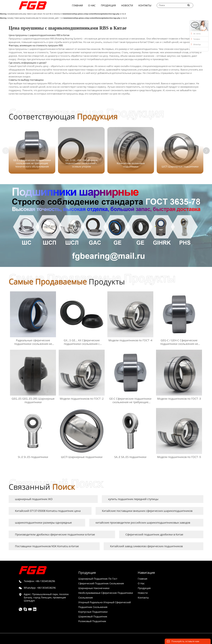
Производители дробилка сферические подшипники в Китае (55, 534)
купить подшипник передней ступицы (133, 499)
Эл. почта (196, 33)
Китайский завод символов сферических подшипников (146, 546)
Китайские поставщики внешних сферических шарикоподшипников (147, 511)
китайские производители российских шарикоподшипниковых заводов (143, 523)
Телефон (196, 39)
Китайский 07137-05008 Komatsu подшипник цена (48, 511)
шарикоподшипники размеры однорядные (43, 523)
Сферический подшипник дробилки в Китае (154, 534)
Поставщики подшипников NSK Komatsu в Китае (47, 546)
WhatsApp (196, 44)
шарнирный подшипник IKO (34, 499)
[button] (206, 151)
